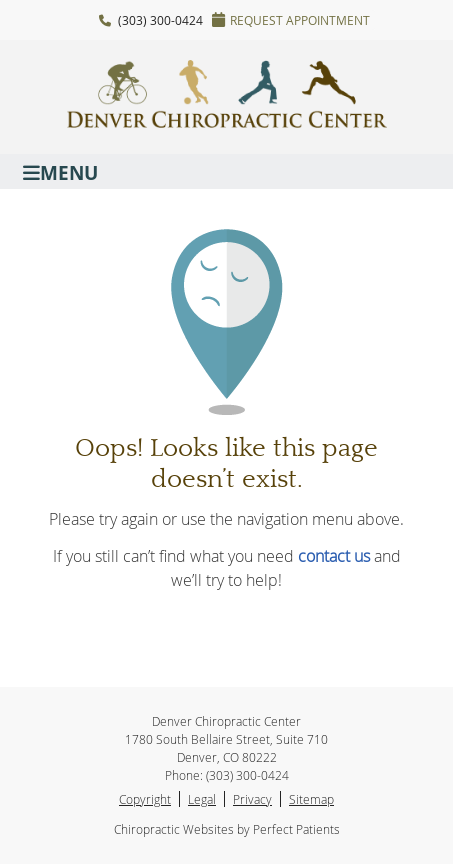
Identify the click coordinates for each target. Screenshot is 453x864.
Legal (202, 799)
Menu (60, 171)
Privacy (252, 799)
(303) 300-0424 (160, 20)
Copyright (145, 799)
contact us (334, 556)
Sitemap (311, 799)
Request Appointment (291, 20)
